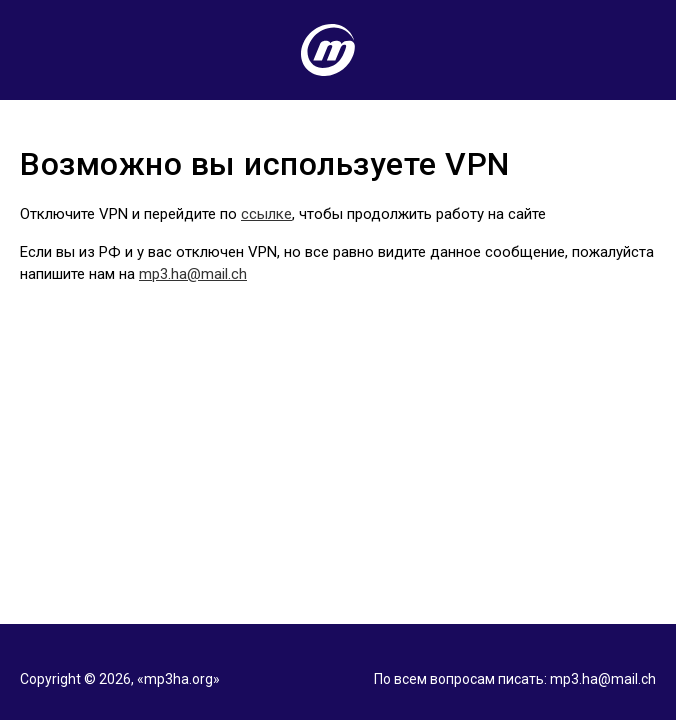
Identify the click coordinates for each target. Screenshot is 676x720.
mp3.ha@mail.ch (193, 274)
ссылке (266, 214)
